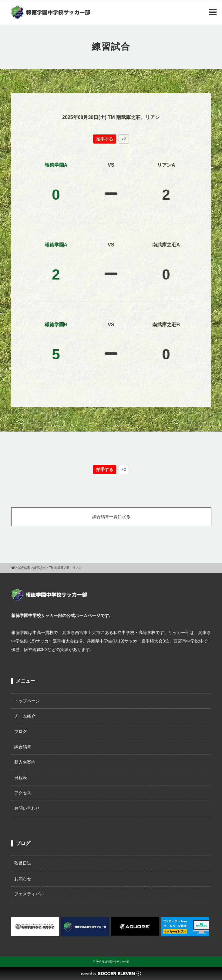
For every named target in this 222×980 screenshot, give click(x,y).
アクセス (23, 793)
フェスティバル (29, 894)
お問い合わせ (27, 808)
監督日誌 (23, 863)
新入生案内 (25, 762)
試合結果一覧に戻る (111, 517)
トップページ (27, 701)
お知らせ (23, 879)
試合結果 (23, 747)
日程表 (21, 778)
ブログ (21, 731)
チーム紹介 (25, 716)
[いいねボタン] (105, 139)
